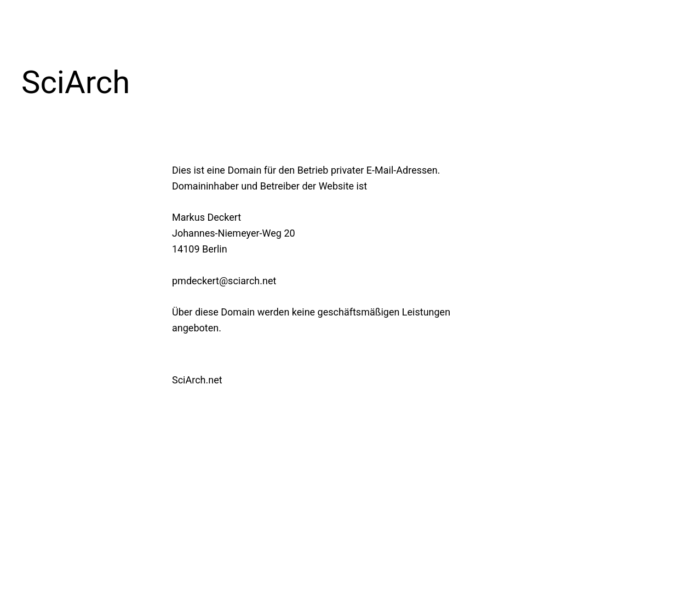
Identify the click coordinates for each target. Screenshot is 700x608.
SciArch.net (197, 380)
